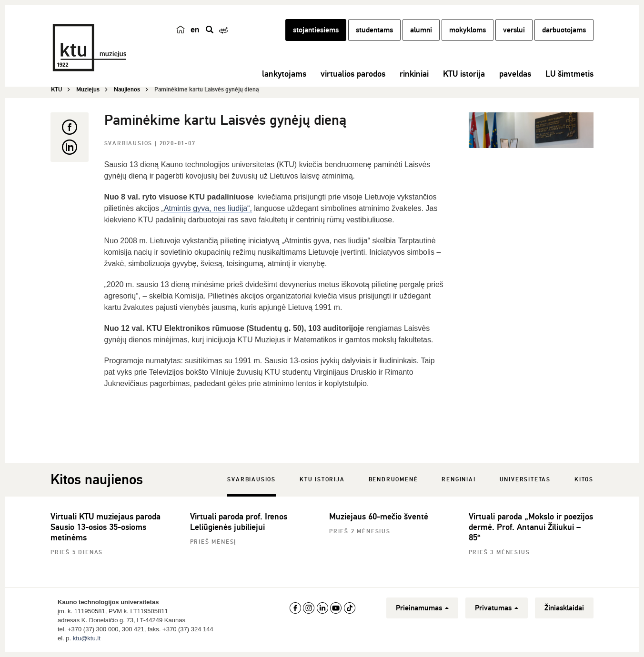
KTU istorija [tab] (322, 480)
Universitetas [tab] (525, 480)
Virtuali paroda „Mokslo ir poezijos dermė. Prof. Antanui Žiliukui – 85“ (531, 527)
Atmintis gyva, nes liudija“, (208, 208)
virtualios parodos (353, 74)
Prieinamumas (422, 608)
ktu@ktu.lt (87, 638)
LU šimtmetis (569, 74)
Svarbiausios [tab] (252, 480)
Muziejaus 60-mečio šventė (379, 517)
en (195, 30)
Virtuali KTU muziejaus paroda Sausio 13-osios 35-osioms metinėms (106, 527)
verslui (514, 30)
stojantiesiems (316, 30)
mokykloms (468, 30)
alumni (421, 30)
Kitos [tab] (584, 480)
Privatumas (497, 608)
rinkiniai (414, 74)
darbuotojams (564, 30)
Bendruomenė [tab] (393, 480)
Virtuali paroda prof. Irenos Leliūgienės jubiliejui (239, 522)
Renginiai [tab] (458, 480)
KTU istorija (464, 74)
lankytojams (284, 74)
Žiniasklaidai (564, 608)
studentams (374, 30)
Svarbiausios (130, 144)
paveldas (515, 74)
